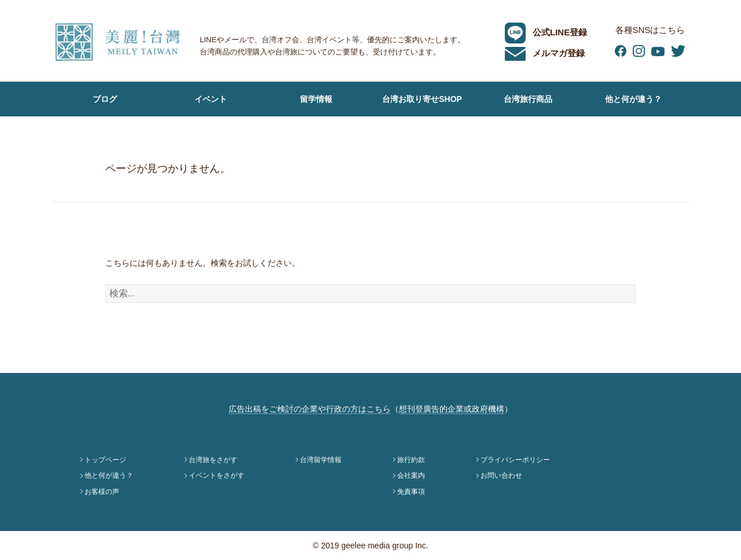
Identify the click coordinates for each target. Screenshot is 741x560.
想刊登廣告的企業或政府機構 (452, 409)
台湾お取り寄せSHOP (422, 99)
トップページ (105, 460)
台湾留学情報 (321, 460)
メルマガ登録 (545, 53)
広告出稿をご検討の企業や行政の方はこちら (310, 409)
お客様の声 (105, 134)
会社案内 (411, 475)
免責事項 (411, 492)
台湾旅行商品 (528, 99)
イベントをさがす (217, 475)
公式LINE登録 (546, 32)
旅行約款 (411, 460)
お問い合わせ (501, 475)
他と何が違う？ (633, 99)
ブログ (105, 99)
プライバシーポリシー (515, 460)
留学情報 (316, 99)
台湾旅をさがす (213, 460)
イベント (211, 99)
